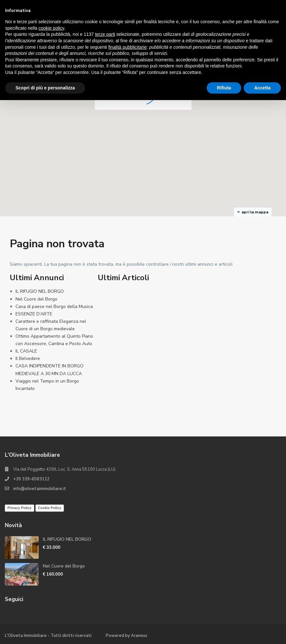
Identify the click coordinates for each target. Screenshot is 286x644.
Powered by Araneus (127, 636)
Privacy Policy (20, 508)
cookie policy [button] (51, 28)
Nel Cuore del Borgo (36, 299)
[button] (221, 162)
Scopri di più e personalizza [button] (45, 88)
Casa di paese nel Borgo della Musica (54, 307)
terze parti (105, 34)
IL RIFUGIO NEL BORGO (40, 291)
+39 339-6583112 (31, 479)
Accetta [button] (262, 88)
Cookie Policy (50, 508)
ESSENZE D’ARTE (34, 314)
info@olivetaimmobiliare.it (40, 489)
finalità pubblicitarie (128, 47)
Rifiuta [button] (224, 88)
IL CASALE (26, 351)
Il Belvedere (28, 358)
